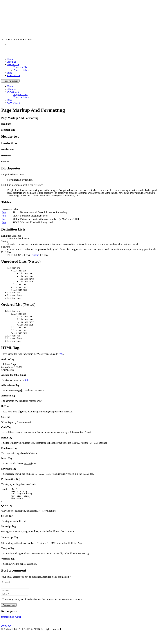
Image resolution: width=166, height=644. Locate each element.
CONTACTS (14, 75)
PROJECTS (13, 64)
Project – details (21, 70)
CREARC (6, 630)
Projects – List (20, 67)
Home (10, 59)
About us (12, 62)
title (12, 621)
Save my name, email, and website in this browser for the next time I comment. (44, 604)
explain (35, 255)
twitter (18, 621)
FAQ (61, 354)
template (5, 621)
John (4, 216)
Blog (10, 73)
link (26, 380)
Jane (4, 212)
